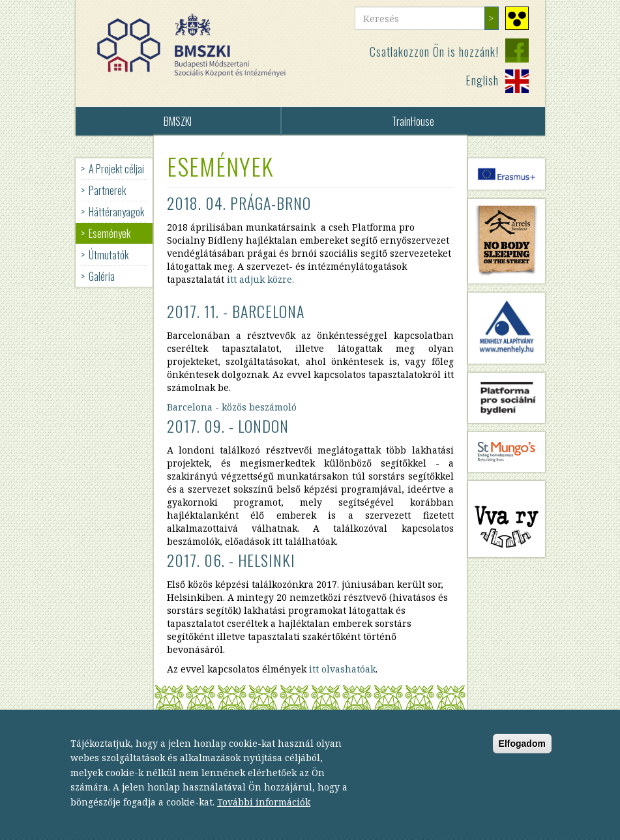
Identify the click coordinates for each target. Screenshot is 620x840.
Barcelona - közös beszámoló (232, 407)
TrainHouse (413, 121)
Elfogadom (522, 756)
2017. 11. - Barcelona (236, 311)
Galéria (102, 276)
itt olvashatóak (342, 669)
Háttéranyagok (116, 212)
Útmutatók (109, 255)
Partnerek (107, 190)
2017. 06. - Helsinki (231, 560)
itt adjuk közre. (260, 279)
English (482, 80)
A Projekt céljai (116, 169)
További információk (264, 814)
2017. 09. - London (228, 426)
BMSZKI (178, 121)
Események (110, 233)
